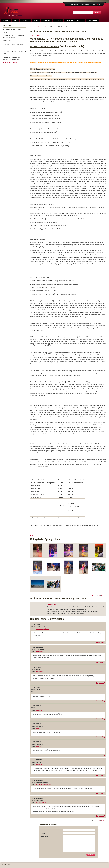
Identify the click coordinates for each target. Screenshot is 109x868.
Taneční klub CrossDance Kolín (39, 27)
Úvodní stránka (74, 4)
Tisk (99, 4)
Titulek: (44, 833)
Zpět (32, 536)
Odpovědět (100, 642)
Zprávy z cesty (52, 604)
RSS (93, 4)
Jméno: (44, 830)
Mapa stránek (85, 4)
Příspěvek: (45, 836)
